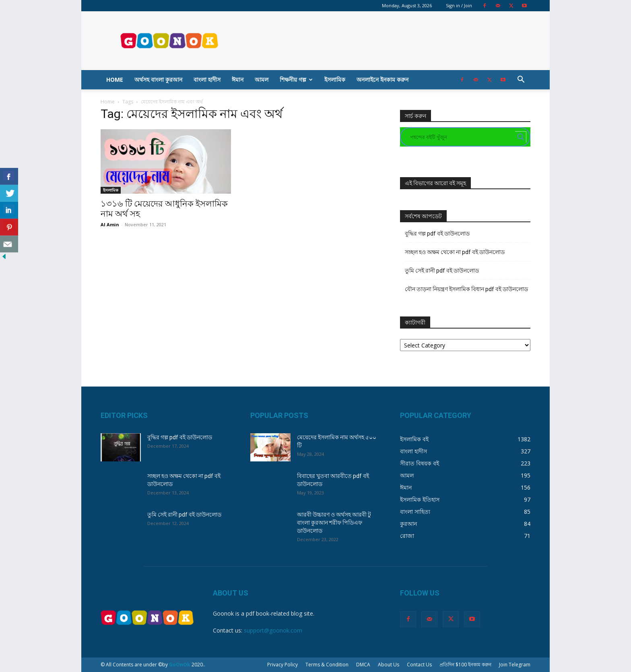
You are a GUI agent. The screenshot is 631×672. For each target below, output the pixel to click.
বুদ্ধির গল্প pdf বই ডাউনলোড (437, 234)
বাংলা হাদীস (207, 80)
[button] (521, 80)
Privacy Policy (283, 665)
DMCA (363, 665)
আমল (262, 80)
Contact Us (419, 665)
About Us (389, 665)
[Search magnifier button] (521, 137)
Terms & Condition (327, 665)
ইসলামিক (335, 80)
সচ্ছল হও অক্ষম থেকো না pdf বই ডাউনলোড (455, 252)
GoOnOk (180, 665)
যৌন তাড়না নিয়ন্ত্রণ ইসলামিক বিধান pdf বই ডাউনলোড (466, 289)
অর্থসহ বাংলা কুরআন (158, 80)
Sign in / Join (459, 5)
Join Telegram (515, 665)
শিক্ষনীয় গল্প (296, 80)
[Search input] (462, 137)
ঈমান (238, 80)
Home (115, 80)
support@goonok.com (273, 630)
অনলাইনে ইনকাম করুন (383, 80)
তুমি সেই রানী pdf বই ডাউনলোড (442, 271)
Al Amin (110, 224)
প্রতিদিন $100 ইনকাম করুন (465, 665)
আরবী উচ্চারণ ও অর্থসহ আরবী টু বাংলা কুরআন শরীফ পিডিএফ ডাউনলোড (334, 523)
